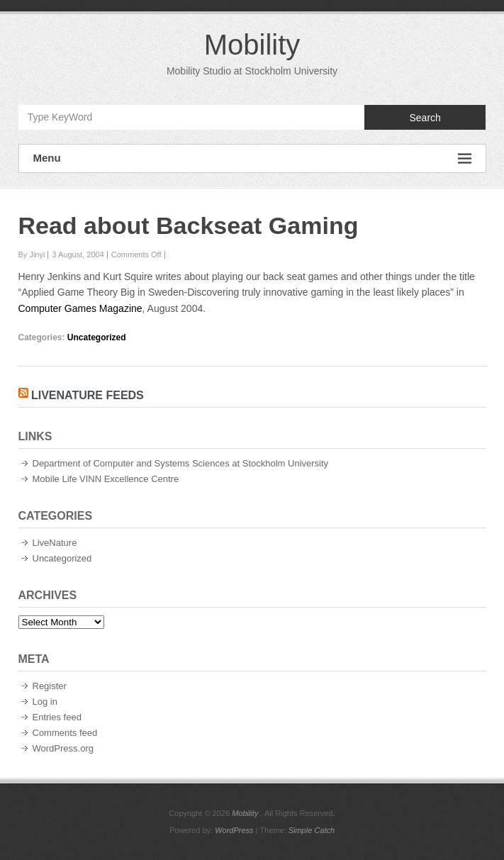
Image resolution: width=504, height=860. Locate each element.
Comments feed (65, 733)
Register (50, 686)
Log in (45, 702)
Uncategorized (97, 337)
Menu (252, 158)
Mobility (252, 45)
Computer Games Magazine (80, 308)
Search (425, 118)
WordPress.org (63, 748)
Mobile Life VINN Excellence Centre (106, 479)
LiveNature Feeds (88, 395)
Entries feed (57, 717)
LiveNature (55, 543)
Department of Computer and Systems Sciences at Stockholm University (181, 463)
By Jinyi (32, 255)
